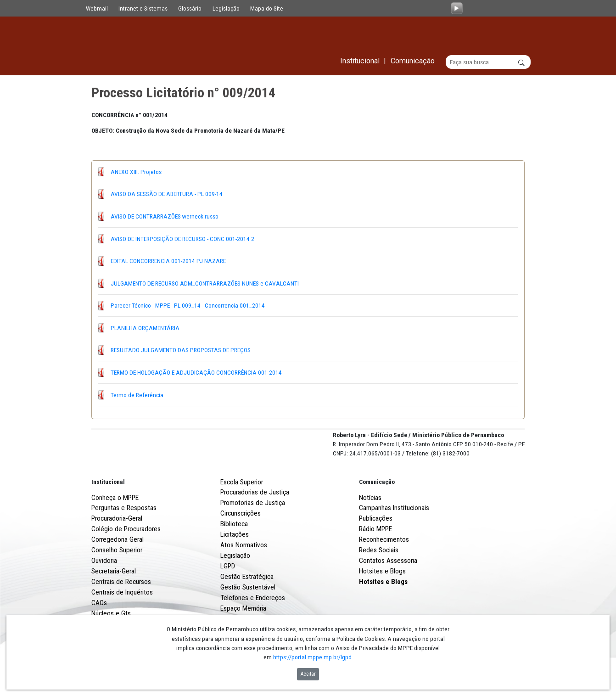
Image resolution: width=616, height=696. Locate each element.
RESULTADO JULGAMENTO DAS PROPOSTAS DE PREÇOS (181, 350)
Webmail (97, 8)
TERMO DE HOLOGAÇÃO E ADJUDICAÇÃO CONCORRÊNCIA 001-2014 (196, 372)
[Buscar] (488, 62)
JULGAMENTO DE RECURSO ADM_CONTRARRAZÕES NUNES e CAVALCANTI (205, 283)
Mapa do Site (267, 8)
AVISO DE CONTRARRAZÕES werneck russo (165, 216)
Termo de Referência (137, 395)
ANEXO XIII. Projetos (136, 172)
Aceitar (308, 674)
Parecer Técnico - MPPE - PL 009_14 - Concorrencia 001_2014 (188, 306)
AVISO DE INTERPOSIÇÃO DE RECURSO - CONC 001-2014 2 (182, 239)
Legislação (226, 8)
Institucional (108, 516)
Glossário (190, 8)
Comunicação (377, 516)
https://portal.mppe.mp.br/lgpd (312, 657)
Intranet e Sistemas (143, 8)
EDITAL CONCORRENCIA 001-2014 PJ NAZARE (168, 261)
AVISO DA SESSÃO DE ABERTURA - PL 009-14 (167, 194)
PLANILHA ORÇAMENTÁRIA (145, 328)
